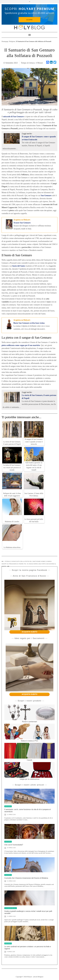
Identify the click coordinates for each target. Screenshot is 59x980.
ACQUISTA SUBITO (29, 632)
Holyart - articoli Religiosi (35, 977)
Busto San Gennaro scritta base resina (29, 323)
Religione (12, 41)
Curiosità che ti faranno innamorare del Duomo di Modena (26, 878)
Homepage (5, 41)
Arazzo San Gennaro (22, 223)
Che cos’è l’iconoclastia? (14, 845)
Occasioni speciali (11, 908)
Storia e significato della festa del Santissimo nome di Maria (28, 561)
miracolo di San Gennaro (14, 117)
